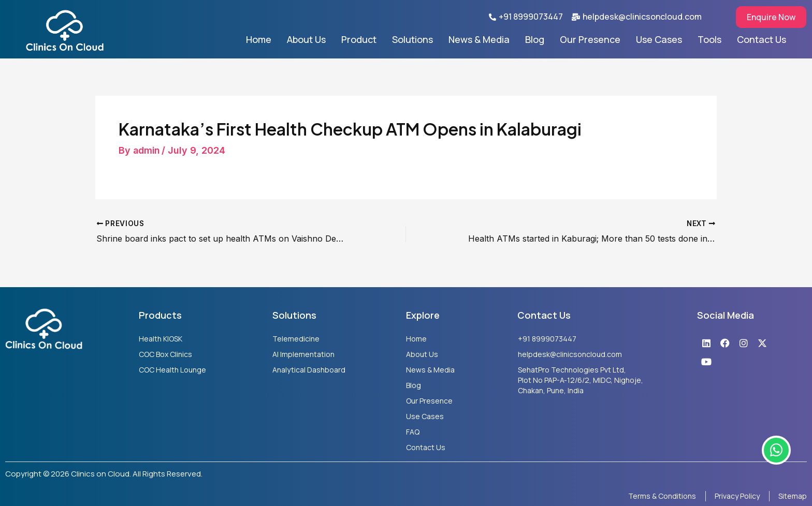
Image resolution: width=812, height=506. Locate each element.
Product (359, 39)
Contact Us (762, 39)
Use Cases (659, 39)
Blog (535, 39)
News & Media (479, 39)
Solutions (412, 39)
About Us (306, 39)
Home (259, 39)
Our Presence (590, 39)
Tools (709, 39)
